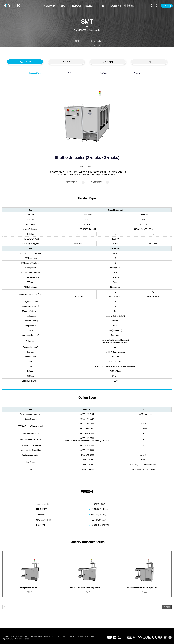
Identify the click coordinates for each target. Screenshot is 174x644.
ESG (63, 6)
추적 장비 (66, 62)
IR (103, 6)
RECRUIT (89, 6)
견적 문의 (167, 6)
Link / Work (104, 73)
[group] (30, 574)
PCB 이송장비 (25, 62)
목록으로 (167, 607)
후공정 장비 (108, 62)
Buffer (70, 73)
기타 (149, 62)
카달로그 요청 (99, 182)
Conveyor (138, 73)
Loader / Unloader (36, 73)
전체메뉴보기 (157, 6)
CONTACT (116, 6)
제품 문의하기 (75, 182)
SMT (77, 41)
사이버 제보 (129, 6)
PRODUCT (76, 6)
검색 (6, 607)
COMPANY (50, 6)
